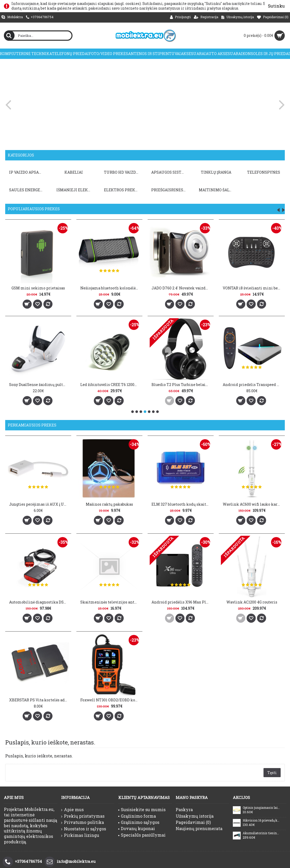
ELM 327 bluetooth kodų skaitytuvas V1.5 (177, 504)
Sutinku (276, 6)
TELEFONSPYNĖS (257, 172)
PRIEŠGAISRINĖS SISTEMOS (165, 190)
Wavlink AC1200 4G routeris (246, 600)
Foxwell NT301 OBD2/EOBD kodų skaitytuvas (108, 696)
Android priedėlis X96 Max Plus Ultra (177, 600)
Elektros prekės (119, 190)
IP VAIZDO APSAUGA (27, 172)
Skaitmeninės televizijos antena (108, 600)
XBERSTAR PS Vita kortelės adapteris (39, 696)
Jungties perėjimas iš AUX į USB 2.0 (39, 504)
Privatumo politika (83, 822)
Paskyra (184, 809)
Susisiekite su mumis (142, 809)
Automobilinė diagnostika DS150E (39, 600)
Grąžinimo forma (137, 816)
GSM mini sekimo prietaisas (38, 288)
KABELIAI (72, 172)
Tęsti (272, 773)
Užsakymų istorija (195, 816)
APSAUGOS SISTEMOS (165, 172)
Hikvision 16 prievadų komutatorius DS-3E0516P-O (261, 820)
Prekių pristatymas (83, 816)
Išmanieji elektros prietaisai (73, 190)
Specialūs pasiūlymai (142, 835)
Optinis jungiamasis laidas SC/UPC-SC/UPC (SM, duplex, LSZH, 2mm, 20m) (261, 808)
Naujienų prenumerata (199, 828)
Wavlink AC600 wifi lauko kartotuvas (246, 504)
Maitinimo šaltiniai (212, 190)
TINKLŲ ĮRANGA (211, 172)
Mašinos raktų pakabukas (107, 504)
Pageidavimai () (193, 822)
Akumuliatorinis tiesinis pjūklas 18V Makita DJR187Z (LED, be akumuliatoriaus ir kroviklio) (261, 833)
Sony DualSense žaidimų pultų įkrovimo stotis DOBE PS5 (39, 385)
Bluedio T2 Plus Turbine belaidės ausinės (182, 385)
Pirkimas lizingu (80, 835)
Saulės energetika (27, 190)
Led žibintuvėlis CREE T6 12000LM (110, 385)
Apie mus (72, 810)
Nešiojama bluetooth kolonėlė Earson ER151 (110, 288)
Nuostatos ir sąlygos (84, 829)
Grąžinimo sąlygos (139, 822)
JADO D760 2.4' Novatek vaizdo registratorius (182, 288)
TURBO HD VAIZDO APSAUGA (119, 172)
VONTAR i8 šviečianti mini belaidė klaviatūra (253, 288)
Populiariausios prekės (34, 209)
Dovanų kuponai (137, 828)
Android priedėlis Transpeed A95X (253, 385)
